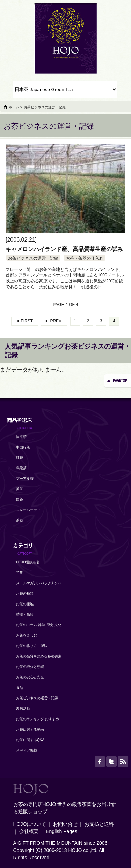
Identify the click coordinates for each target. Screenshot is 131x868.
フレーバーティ (28, 510)
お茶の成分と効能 (30, 667)
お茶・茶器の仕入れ (85, 258)
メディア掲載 (27, 750)
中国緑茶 (23, 447)
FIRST (27, 321)
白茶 (20, 499)
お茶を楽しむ (27, 635)
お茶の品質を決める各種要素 (39, 656)
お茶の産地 (25, 604)
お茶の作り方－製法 (32, 646)
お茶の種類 (25, 593)
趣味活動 (23, 709)
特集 (20, 573)
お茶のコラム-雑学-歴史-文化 (39, 625)
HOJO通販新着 (28, 562)
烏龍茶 (21, 468)
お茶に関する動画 (30, 729)
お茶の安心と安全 (30, 677)
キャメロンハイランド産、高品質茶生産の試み (64, 249)
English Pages (61, 831)
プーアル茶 (25, 478)
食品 (20, 688)
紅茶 (20, 458)
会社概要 (29, 831)
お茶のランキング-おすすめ (38, 719)
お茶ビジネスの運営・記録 (33, 258)
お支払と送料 (99, 824)
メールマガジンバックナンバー (41, 583)
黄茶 (20, 489)
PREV (56, 321)
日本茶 (21, 437)
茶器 (20, 520)
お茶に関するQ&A (30, 740)
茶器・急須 (25, 614)
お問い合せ (65, 824)
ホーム (14, 107)
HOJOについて (30, 824)
